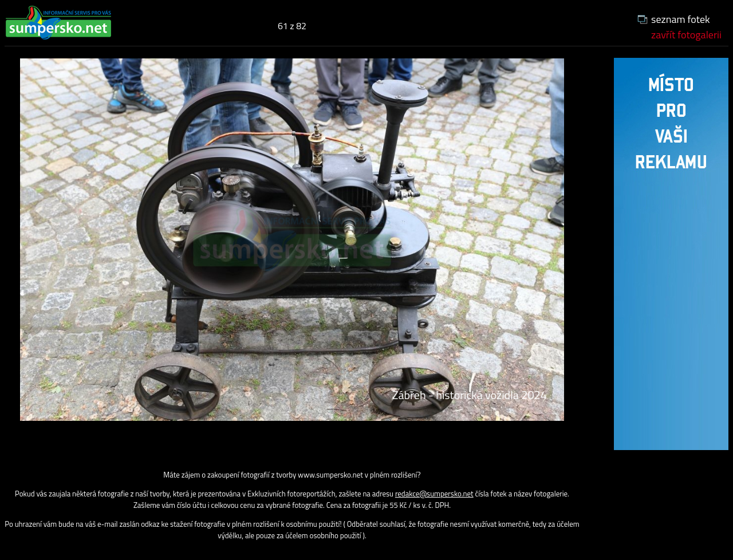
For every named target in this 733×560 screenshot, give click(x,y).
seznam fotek (681, 19)
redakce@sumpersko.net (434, 494)
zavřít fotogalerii (686, 35)
